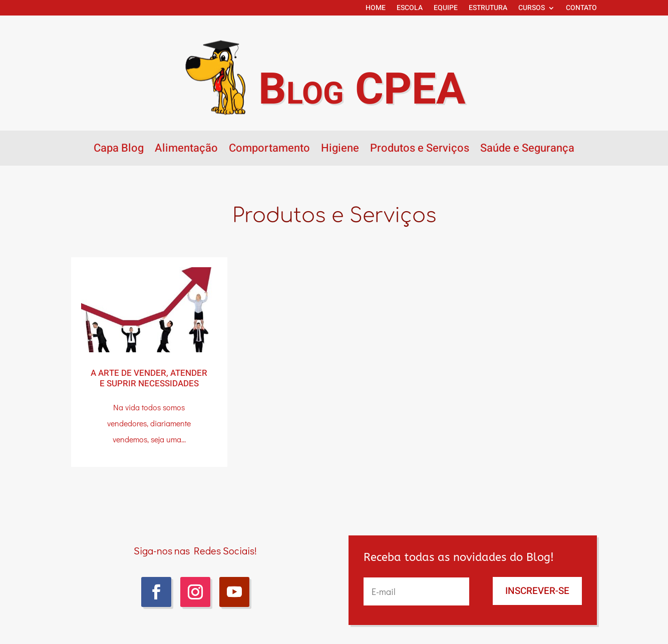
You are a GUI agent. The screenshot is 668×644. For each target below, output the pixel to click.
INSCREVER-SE (537, 591)
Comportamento (269, 150)
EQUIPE (446, 9)
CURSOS (532, 9)
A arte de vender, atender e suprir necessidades (149, 378)
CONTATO (581, 9)
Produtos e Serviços (420, 150)
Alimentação (186, 150)
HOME (376, 9)
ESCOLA (410, 9)
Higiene (340, 150)
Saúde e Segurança (527, 150)
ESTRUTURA (488, 9)
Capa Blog (119, 150)
